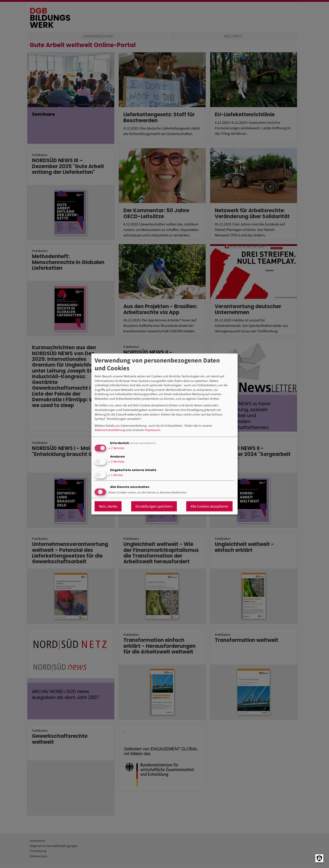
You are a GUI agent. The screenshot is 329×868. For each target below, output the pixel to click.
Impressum (152, 430)
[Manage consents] (319, 858)
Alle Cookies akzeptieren (209, 506)
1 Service (116, 475)
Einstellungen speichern (154, 506)
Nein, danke (108, 506)
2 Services (116, 448)
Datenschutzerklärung (110, 430)
